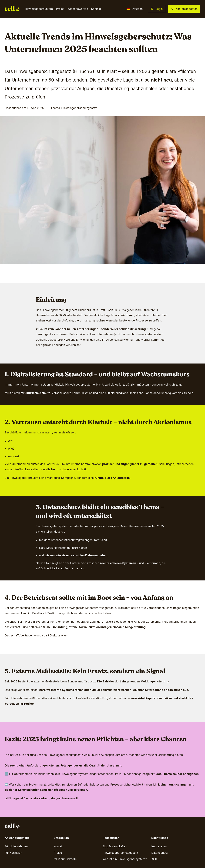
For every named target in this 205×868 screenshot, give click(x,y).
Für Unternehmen (16, 846)
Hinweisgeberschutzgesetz (120, 853)
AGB (154, 859)
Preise (60, 9)
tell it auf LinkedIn (65, 859)
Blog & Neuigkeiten (115, 846)
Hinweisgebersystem (39, 9)
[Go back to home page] (12, 9)
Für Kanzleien (13, 853)
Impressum (159, 846)
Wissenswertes (78, 9)
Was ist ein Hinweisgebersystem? (125, 859)
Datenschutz (160, 853)
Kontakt (96, 9)
